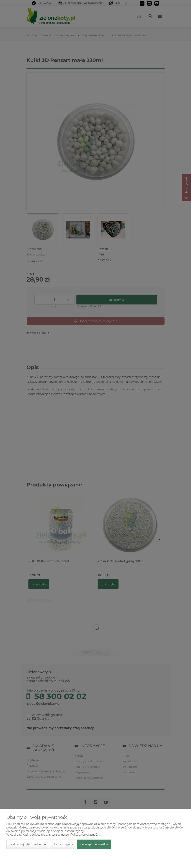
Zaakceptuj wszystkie (94, 844)
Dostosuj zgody (63, 844)
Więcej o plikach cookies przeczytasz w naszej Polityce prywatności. (53, 835)
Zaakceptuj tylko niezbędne (28, 844)
